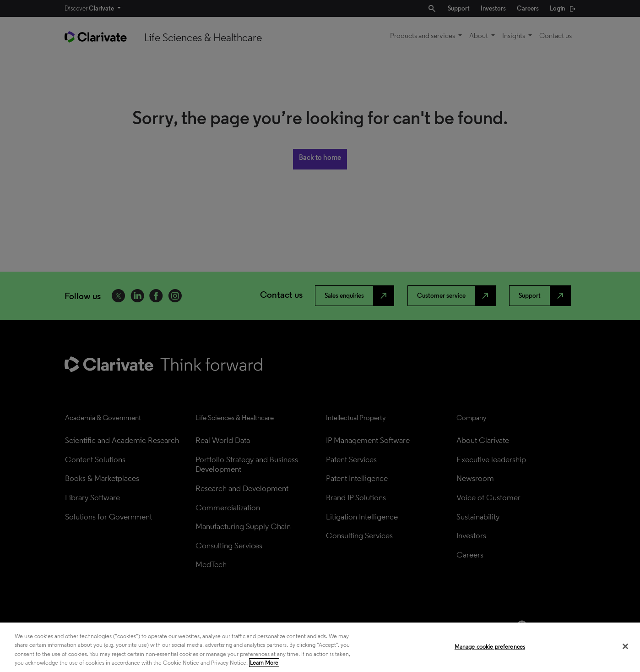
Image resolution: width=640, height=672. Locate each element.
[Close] (625, 646)
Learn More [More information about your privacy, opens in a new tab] (264, 663)
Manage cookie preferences (490, 647)
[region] (320, 647)
